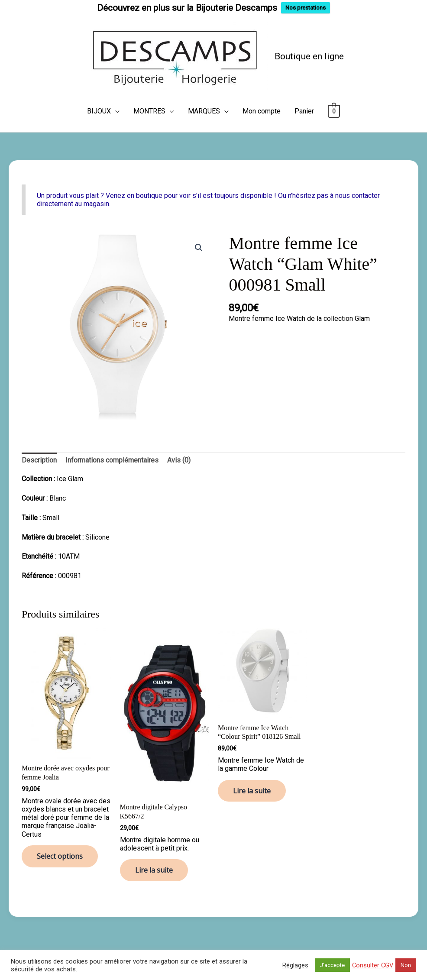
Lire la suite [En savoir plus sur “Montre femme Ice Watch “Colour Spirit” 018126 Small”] (252, 790)
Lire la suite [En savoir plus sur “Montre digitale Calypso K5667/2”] (154, 870)
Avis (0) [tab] (179, 460)
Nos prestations (306, 8)
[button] (199, 247)
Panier (304, 111)
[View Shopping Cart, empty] (334, 111)
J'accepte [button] (332, 965)
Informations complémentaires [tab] (112, 460)
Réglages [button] (295, 965)
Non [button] (406, 965)
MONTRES (149, 111)
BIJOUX (99, 111)
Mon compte (262, 111)
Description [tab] (39, 460)
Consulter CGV (373, 965)
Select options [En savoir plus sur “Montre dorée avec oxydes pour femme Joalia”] (60, 856)
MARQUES (204, 111)
